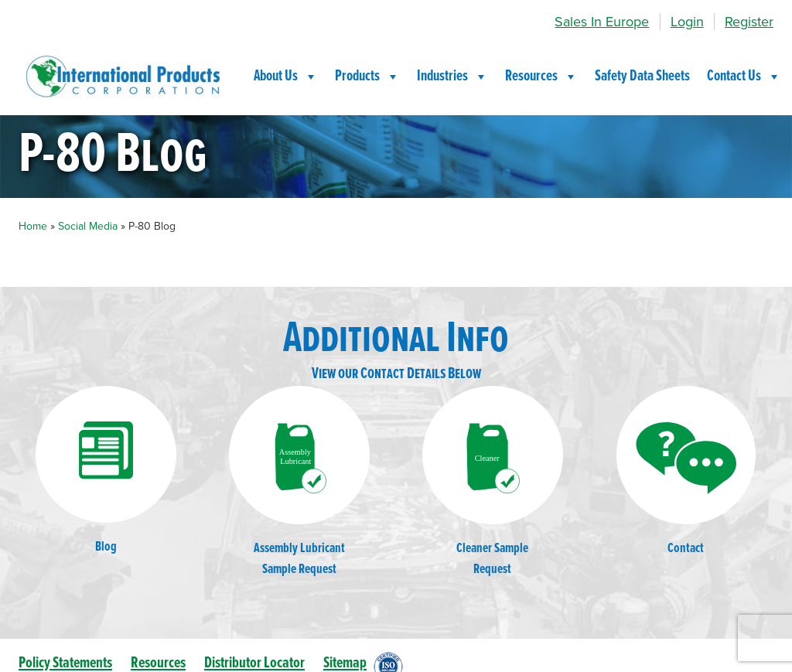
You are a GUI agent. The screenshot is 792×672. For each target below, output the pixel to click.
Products (367, 77)
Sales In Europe (602, 22)
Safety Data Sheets (642, 77)
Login (687, 22)
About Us (286, 77)
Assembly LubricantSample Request (299, 482)
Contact (686, 472)
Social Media (88, 226)
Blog (106, 471)
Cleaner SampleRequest (493, 482)
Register (749, 22)
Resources (541, 77)
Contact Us (744, 77)
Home (33, 226)
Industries (452, 77)
